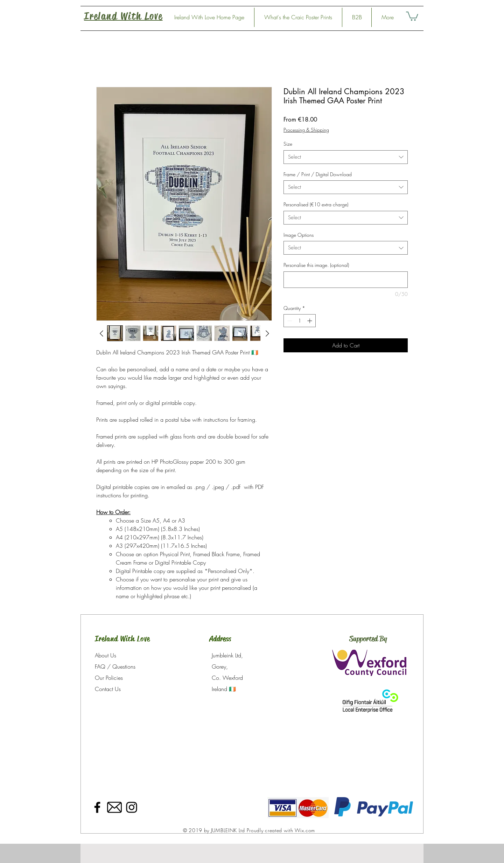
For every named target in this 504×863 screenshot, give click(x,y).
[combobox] (346, 157)
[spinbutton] (300, 321)
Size (288, 144)
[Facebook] (97, 807)
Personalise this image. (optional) (316, 265)
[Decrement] (289, 321)
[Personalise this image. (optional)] (346, 280)
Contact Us (108, 689)
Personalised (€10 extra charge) (316, 204)
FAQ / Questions (115, 667)
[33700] (114, 807)
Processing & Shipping (306, 130)
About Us (106, 655)
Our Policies (109, 678)
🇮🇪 (232, 689)
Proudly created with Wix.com (281, 830)
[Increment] (310, 321)
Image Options (299, 235)
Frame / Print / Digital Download (318, 174)
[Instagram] (132, 807)
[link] (412, 16)
